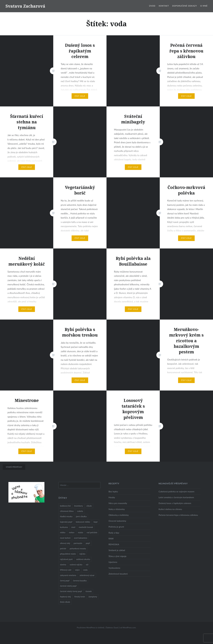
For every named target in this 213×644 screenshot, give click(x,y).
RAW (111, 538)
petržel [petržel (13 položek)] (63, 548)
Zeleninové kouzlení (118, 574)
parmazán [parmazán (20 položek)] (78, 543)
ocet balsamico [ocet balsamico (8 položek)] (80, 538)
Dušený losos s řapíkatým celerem (175, 503)
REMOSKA (114, 544)
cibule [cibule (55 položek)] (89, 506)
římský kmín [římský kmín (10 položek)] (80, 597)
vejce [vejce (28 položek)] (77, 570)
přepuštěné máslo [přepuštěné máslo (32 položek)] (68, 554)
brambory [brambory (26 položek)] (79, 506)
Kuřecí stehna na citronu (170, 509)
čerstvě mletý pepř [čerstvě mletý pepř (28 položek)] (68, 586)
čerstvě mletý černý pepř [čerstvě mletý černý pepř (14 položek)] (71, 591)
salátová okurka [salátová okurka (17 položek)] (83, 559)
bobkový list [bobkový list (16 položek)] (65, 506)
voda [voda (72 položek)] (85, 570)
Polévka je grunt (116, 527)
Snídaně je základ (117, 550)
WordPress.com (129, 627)
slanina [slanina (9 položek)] (63, 564)
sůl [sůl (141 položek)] (87, 564)
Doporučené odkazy (185, 6)
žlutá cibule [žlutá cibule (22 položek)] (65, 602)
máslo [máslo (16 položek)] (81, 532)
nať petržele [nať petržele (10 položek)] (92, 532)
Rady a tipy (114, 533)
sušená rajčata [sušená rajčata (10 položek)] (76, 564)
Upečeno (113, 562)
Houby (112, 497)
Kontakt (164, 6)
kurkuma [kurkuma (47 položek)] (64, 527)
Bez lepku (113, 491)
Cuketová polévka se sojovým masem (176, 491)
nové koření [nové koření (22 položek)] (65, 538)
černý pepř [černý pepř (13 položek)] (65, 581)
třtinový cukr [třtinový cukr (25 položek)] (66, 570)
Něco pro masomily (118, 503)
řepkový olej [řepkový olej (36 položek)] (65, 597)
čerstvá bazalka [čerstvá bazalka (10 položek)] (80, 581)
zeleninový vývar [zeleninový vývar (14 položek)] (87, 575)
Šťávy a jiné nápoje (118, 556)
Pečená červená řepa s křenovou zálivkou (178, 515)
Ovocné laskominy (117, 521)
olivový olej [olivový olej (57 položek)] (65, 543)
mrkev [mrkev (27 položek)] (72, 532)
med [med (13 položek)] (73, 527)
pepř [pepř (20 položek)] (88, 543)
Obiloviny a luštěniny (119, 515)
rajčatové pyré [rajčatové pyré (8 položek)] (66, 559)
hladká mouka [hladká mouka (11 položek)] (66, 516)
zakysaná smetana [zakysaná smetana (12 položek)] (68, 575)
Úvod (152, 6)
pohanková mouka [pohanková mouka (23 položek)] (78, 548)
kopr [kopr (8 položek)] (96, 522)
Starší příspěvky (14, 467)
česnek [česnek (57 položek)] (89, 591)
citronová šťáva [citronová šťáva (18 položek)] (67, 511)
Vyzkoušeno (114, 568)
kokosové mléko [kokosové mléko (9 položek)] (83, 522)
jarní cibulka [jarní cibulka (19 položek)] (81, 516)
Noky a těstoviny (117, 509)
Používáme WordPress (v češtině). (91, 627)
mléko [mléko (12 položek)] (63, 532)
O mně (204, 6)
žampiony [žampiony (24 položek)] (93, 597)
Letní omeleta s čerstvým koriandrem (176, 497)
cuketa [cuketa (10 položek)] (80, 511)
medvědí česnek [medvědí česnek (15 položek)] (86, 527)
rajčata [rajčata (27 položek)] (82, 554)
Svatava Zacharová (25, 6)
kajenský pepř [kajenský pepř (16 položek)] (66, 522)
